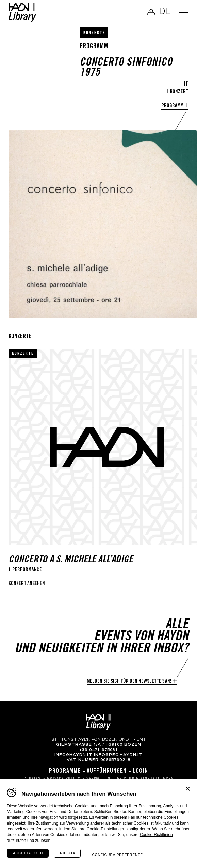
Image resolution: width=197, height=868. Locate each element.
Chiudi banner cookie (188, 789)
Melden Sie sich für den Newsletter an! (129, 681)
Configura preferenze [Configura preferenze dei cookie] (117, 855)
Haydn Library (22, 13)
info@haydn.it (73, 755)
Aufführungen (107, 771)
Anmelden (151, 12)
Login (140, 771)
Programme (65, 771)
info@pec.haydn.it (118, 755)
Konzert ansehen (27, 584)
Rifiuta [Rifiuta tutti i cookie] (68, 853)
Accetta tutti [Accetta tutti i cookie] (28, 853)
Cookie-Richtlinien (156, 835)
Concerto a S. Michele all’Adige (71, 560)
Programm (172, 106)
